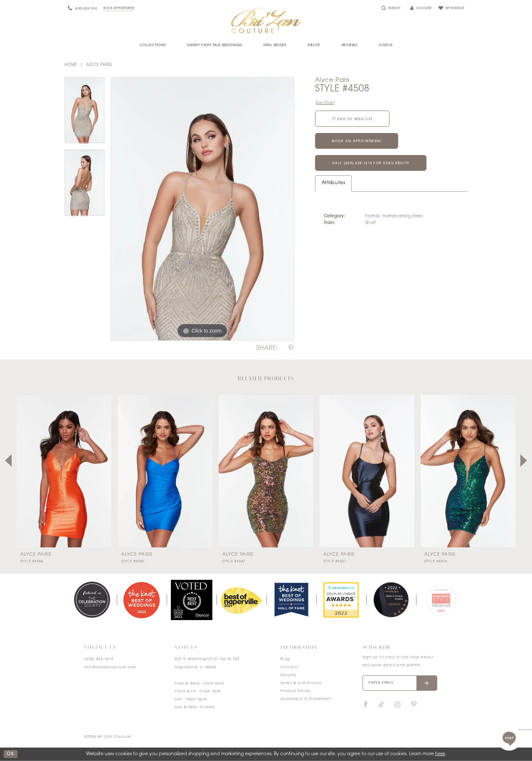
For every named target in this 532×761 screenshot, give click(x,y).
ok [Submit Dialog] (10, 754)
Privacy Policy (296, 691)
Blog (285, 659)
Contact (289, 667)
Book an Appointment (357, 141)
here (440, 754)
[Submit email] (427, 683)
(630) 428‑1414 (99, 659)
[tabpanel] (85, 113)
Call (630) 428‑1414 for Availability (371, 163)
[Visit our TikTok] (381, 705)
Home (71, 65)
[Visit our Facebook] (366, 705)
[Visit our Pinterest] (414, 705)
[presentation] (64, 471)
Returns (288, 675)
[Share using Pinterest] (291, 348)
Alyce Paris (99, 65)
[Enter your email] (400, 683)
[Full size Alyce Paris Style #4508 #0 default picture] (202, 209)
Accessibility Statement (306, 699)
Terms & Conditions (301, 683)
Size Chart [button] (325, 103)
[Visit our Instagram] (397, 705)
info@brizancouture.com (111, 667)
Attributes (333, 183)
